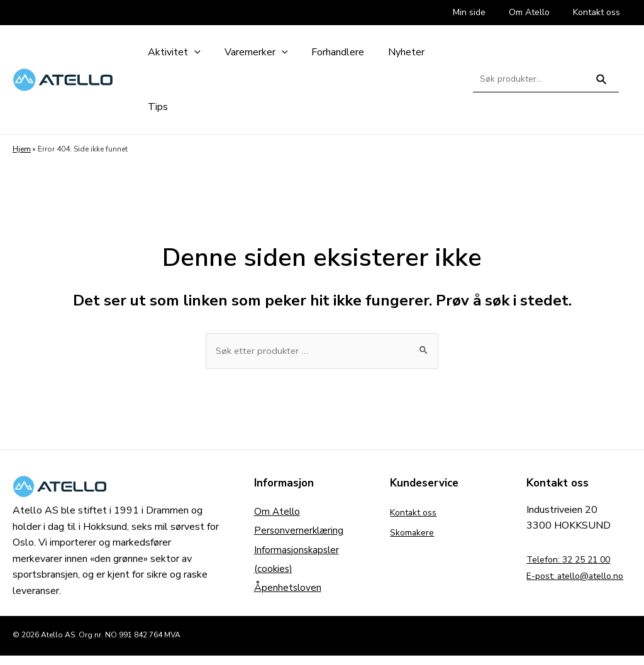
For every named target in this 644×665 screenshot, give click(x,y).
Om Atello (278, 514)
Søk (602, 85)
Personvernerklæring (300, 534)
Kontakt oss (417, 514)
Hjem (22, 149)
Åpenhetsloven (288, 594)
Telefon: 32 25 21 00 (575, 561)
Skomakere (415, 534)
